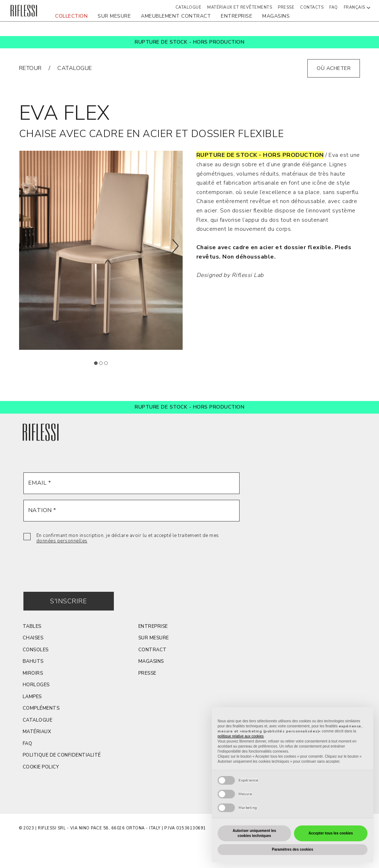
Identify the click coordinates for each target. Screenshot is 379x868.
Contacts (312, 7)
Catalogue (38, 720)
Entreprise (153, 626)
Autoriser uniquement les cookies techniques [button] (255, 833)
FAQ (334, 7)
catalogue (75, 68)
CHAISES (33, 638)
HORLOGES (36, 685)
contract (153, 650)
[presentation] (78, 563)
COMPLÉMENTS (41, 708)
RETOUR (30, 68)
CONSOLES (36, 650)
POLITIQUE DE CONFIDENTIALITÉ (62, 755)
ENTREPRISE (237, 16)
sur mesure (114, 16)
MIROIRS (33, 673)
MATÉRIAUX (37, 732)
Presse (147, 673)
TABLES (32, 626)
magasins (276, 16)
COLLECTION (71, 16)
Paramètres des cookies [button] (293, 849)
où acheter (334, 68)
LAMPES (32, 697)
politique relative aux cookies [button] (241, 736)
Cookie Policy (41, 767)
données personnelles (62, 541)
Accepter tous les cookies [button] (331, 833)
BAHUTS (33, 661)
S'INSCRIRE (68, 601)
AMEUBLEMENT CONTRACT (176, 16)
